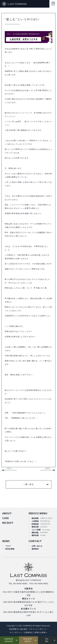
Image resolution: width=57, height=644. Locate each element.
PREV (9, 468)
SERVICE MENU (38, 513)
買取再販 (35, 533)
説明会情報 (10, 549)
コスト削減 (36, 530)
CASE (6, 518)
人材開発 (35, 521)
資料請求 (35, 549)
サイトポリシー (16, 632)
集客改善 (35, 527)
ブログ (8, 546)
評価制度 (35, 524)
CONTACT (35, 541)
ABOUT (7, 513)
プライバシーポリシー (38, 629)
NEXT (48, 468)
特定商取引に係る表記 (18, 629)
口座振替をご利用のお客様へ (36, 632)
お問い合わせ (37, 546)
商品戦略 (35, 518)
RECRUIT (8, 523)
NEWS (6, 541)
